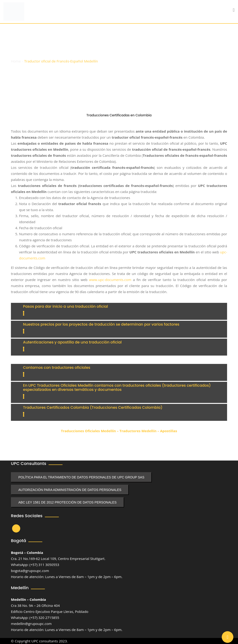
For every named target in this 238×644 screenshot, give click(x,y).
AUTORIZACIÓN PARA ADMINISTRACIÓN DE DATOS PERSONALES (70, 490)
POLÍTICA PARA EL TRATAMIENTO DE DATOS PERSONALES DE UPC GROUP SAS (81, 477)
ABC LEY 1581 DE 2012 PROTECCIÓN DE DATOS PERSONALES (68, 502)
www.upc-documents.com (110, 280)
